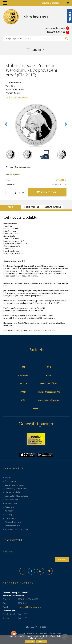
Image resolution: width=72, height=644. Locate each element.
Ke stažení (9, 511)
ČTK (23, 400)
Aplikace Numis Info (13, 522)
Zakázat (42, 642)
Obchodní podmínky (13, 492)
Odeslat (62, 559)
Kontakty (9, 515)
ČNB (49, 367)
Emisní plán (10, 507)
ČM (23, 367)
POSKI (36, 408)
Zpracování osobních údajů (16, 529)
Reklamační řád (11, 500)
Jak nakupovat (11, 503)
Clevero (18, 634)
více (41, 638)
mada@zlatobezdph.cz (55, 28)
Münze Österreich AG (49, 392)
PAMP (23, 392)
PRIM (49, 375)
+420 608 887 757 (55, 32)
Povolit (30, 642)
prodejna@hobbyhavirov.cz (30, 607)
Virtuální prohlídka (12, 526)
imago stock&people (49, 400)
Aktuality (8, 477)
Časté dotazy (10, 481)
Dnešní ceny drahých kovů (16, 489)
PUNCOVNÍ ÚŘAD (49, 384)
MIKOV (23, 384)
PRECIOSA (23, 375)
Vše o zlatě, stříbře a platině (16, 496)
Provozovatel (10, 518)
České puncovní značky (15, 485)
